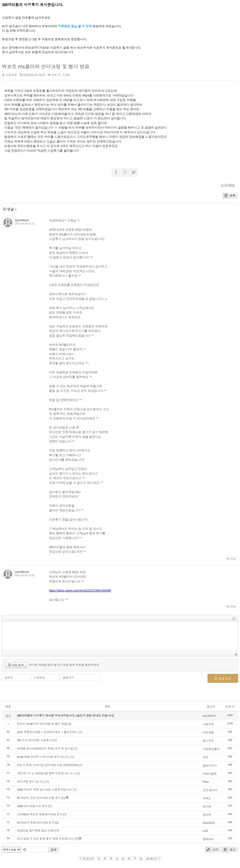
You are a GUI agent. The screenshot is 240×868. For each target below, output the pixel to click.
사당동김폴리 (211, 749)
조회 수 (230, 707)
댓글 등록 (223, 679)
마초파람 (208, 732)
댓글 (231, 559)
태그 (229, 850)
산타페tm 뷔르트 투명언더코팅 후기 (40, 814)
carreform (22, 220)
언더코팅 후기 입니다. (31, 782)
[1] (80, 732)
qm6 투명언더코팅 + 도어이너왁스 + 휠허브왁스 (47, 732)
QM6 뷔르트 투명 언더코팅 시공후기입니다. (45, 790)
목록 (229, 196)
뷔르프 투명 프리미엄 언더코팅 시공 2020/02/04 (47, 765)
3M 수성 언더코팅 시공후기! (35, 740)
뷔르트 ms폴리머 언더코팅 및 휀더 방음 (46, 67)
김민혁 (207, 815)
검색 (53, 850)
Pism (206, 782)
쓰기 (212, 850)
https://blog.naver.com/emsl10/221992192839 (80, 590)
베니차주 (208, 741)
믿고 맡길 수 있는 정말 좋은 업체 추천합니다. (45, 839)
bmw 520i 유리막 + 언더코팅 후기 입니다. (43, 757)
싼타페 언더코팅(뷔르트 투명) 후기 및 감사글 (45, 749)
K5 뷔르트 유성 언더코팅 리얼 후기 (39, 798)
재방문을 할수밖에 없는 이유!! (36, 831)
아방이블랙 (210, 774)
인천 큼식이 (210, 790)
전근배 (207, 807)
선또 (205, 757)
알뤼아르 (208, 839)
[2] (70, 724)
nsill (205, 831)
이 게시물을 (228, 185)
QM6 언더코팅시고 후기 (32, 806)
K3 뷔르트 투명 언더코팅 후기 (36, 823)
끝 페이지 (153, 859)
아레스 (207, 798)
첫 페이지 (87, 859)
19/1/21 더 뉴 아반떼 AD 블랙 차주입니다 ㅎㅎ (46, 773)
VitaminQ (209, 823)
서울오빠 (11, 75)
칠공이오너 (210, 766)
